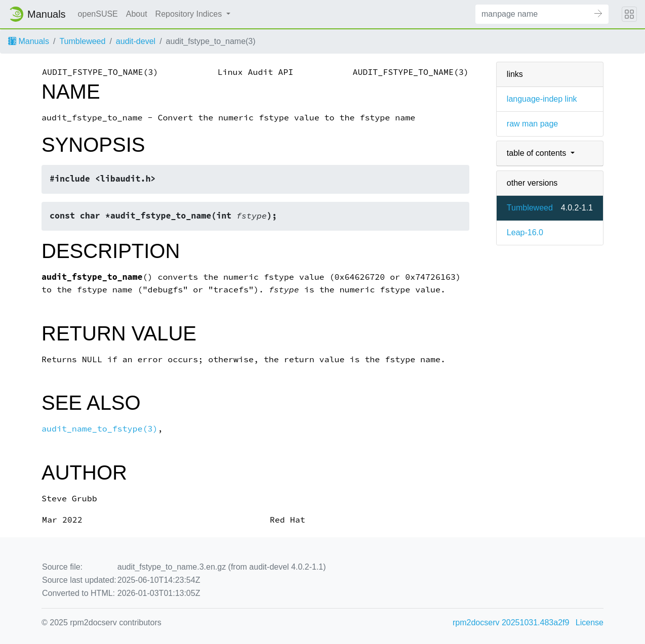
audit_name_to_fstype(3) (99, 429)
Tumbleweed (82, 41)
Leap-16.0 (525, 232)
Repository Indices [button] (190, 14)
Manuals (29, 41)
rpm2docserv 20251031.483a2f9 (511, 622)
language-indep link (542, 99)
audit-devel (136, 41)
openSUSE (98, 14)
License (590, 622)
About (137, 14)
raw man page (532, 124)
